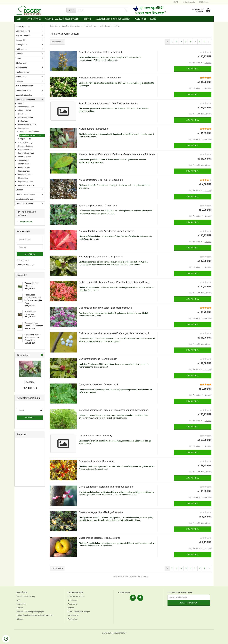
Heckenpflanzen (23, 72)
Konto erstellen (23, 261)
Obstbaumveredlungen (25, 194)
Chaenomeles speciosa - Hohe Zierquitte (100, 538)
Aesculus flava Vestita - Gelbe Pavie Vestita (101, 52)
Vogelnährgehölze (26, 182)
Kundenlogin (189, 2)
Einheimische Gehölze (27, 125)
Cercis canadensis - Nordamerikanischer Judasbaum (106, 487)
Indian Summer (24, 157)
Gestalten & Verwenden (26, 100)
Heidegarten (21, 49)
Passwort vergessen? (26, 265)
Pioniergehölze (24, 171)
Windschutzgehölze (26, 185)
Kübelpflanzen (24, 167)
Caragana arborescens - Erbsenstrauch (99, 384)
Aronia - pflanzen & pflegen (79, 612)
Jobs (19, 19)
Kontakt (87, 19)
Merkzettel (204, 2)
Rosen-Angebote (23, 26)
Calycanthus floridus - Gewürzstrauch (98, 359)
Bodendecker (21, 67)
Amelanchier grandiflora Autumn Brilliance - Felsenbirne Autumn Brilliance (117, 154)
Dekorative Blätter (26, 117)
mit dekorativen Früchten (30, 135)
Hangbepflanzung (25, 146)
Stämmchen (21, 77)
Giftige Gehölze (25, 139)
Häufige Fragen (33, 19)
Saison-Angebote (23, 31)
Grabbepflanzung (25, 142)
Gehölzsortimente (23, 90)
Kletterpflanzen (24, 164)
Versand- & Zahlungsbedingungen (62, 19)
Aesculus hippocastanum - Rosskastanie (100, 78)
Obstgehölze (21, 63)
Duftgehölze (23, 121)
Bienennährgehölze (26, 107)
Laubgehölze (21, 40)
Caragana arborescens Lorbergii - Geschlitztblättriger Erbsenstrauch (113, 410)
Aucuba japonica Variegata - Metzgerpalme (101, 257)
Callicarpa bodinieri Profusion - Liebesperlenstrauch (105, 308)
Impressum (21, 604)
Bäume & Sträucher (24, 95)
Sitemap (20, 619)
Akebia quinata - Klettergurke (94, 129)
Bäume (21, 103)
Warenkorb (140, 19)
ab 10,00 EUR (30, 388)
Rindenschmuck (25, 175)
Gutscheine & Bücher (25, 204)
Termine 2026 (74, 615)
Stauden (19, 190)
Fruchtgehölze (24, 128)
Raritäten (20, 54)
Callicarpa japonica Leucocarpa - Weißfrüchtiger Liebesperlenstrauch (114, 333)
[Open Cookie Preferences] (6, 639)
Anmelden (30, 254)
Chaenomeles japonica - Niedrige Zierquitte (101, 512)
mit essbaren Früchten (30, 132)
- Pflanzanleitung (25, 222)
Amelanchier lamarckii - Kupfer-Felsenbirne (101, 180)
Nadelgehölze (22, 45)
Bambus (19, 81)
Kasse (153, 19)
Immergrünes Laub (26, 153)
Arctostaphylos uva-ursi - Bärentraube (98, 205)
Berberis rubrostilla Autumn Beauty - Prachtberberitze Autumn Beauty (114, 282)
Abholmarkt (73, 600)
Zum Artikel (193, 69)
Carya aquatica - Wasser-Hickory (96, 436)
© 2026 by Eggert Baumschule (114, 633)
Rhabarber (30, 382)
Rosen (19, 58)
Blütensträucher (25, 110)
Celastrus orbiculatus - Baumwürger (97, 461)
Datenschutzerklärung (26, 596)
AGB (18, 600)
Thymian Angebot (23, 35)
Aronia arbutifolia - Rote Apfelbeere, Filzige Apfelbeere (106, 231)
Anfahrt (71, 608)
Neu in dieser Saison (24, 86)
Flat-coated (73, 619)
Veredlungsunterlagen (25, 199)
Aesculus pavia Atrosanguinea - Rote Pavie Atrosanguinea (109, 103)
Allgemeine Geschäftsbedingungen (113, 19)
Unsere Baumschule (76, 596)
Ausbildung (72, 604)
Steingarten (23, 178)
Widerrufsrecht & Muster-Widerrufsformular (35, 615)
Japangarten (23, 160)
